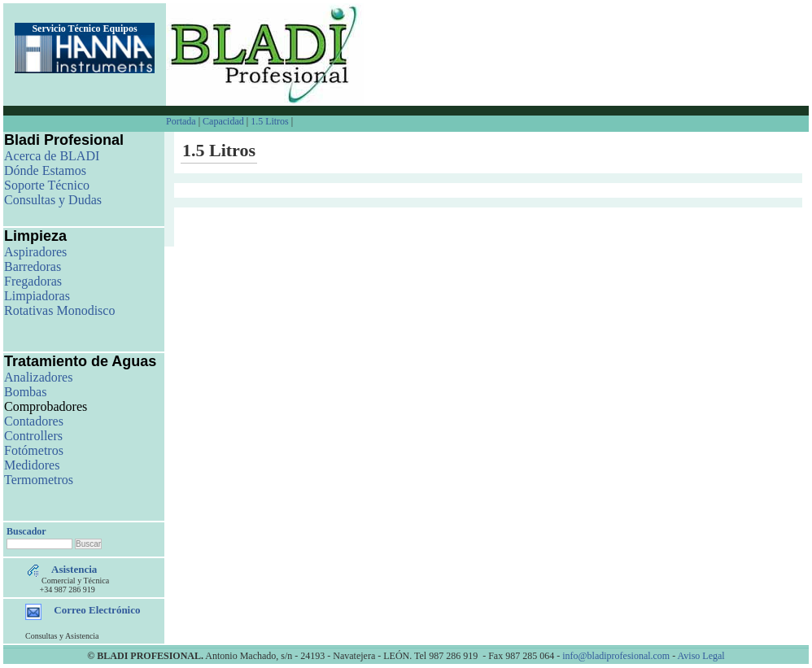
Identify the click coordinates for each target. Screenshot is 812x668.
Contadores (34, 421)
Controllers (33, 436)
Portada (182, 121)
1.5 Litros (270, 121)
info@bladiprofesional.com (616, 656)
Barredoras (33, 266)
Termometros (39, 480)
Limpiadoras (37, 296)
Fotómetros (34, 450)
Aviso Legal (701, 656)
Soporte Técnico (47, 185)
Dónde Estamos (45, 170)
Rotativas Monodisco (59, 310)
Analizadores (38, 377)
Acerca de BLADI (52, 156)
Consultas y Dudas (53, 200)
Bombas (25, 392)
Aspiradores (35, 252)
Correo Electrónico (97, 610)
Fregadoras (33, 281)
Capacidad (223, 121)
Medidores (32, 465)
